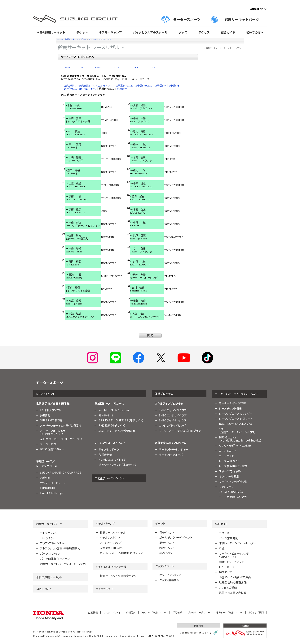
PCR (117, 67)
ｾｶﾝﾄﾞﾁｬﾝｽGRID (73, 89)
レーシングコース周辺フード (236, 419)
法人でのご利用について (154, 612)
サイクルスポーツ (109, 449)
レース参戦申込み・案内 (233, 466)
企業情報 (93, 612)
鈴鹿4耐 (45, 478)
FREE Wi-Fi (227, 567)
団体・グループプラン (232, 562)
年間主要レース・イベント (110, 478)
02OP (136, 67)
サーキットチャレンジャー (174, 449)
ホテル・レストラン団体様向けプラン (121, 553)
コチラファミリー (106, 589)
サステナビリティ (112, 612)
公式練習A (70, 86)
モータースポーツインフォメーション (236, 394)
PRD (67, 67)
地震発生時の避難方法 (233, 582)
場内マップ (226, 572)
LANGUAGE (256, 9)
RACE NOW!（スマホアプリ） (236, 424)
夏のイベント (167, 543)
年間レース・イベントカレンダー (238, 543)
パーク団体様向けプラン (55, 559)
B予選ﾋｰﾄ (174, 86)
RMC (98, 67)
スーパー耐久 (48, 444)
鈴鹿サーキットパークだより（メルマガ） (64, 564)
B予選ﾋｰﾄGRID (144, 86)
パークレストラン (50, 553)
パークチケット (49, 538)
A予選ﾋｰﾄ (161, 86)
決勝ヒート (123, 89)
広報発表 (131, 612)
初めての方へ (255, 32)
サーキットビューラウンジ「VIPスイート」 (234, 555)
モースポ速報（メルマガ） (234, 497)
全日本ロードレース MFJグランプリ (61, 439)
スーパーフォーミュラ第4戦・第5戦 (61, 425)
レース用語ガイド (229, 461)
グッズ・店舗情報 (169, 580)
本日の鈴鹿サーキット (51, 32)
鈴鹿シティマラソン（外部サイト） (118, 465)
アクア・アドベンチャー (53, 543)
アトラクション (49, 533)
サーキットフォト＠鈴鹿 (233, 482)
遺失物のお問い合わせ (233, 593)
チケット (82, 32)
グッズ (183, 32)
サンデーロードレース (53, 483)
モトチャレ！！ (106, 415)
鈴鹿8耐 (45, 415)
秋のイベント (167, 548)
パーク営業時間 (229, 538)
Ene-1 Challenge (52, 493)
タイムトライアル (103, 86)
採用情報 (177, 612)
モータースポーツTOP (232, 403)
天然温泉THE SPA (111, 548)
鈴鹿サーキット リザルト (76, 39)
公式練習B (84, 86)
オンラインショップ (170, 575)
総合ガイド (228, 32)
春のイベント (167, 532)
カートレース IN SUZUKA (100, 39)
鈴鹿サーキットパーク (237, 19)
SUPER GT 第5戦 (51, 420)
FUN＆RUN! (48, 488)
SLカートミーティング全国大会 (117, 431)
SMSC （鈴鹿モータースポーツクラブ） (237, 431)
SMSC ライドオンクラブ (172, 420)
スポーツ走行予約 (230, 471)
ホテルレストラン (110, 537)
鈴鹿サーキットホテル (113, 532)
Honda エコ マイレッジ (112, 460)
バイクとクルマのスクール (150, 32)
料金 (222, 548)
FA (82, 67)
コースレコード (228, 451)
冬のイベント (167, 553)
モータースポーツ (181, 19)
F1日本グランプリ (51, 410)
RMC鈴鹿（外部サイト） (112, 425)
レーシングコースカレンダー (236, 414)
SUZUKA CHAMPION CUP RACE (61, 473)
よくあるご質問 (228, 588)
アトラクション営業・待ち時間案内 (60, 548)
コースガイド (227, 456)
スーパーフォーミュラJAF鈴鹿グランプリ (53, 432)
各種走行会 (106, 455)
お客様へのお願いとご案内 (235, 577)
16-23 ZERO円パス (231, 492)
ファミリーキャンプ (111, 543)
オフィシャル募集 (229, 476)
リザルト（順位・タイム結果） (235, 446)
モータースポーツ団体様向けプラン (180, 431)
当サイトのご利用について (229, 612)
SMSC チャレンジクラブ (173, 410)
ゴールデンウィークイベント (176, 537)
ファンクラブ (226, 487)
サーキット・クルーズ (171, 455)
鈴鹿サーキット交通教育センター (119, 576)
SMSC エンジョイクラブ (173, 415)
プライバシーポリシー (199, 612)
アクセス (204, 32)
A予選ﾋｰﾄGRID (125, 86)
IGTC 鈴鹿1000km (52, 449)
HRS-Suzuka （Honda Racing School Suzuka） (240, 439)
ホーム (60, 39)
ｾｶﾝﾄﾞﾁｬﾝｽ (90, 89)
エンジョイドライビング (172, 425)
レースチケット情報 (230, 408)
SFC (154, 67)
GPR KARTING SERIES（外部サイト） (121, 420)
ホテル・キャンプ (110, 32)
